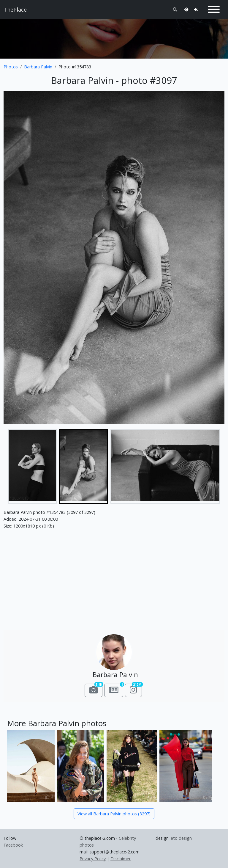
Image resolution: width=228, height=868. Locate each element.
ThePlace (15, 10)
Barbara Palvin (38, 67)
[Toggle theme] (186, 9)
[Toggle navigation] (214, 10)
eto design (181, 838)
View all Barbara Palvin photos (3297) (114, 814)
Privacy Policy (93, 859)
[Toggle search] (175, 9)
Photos (11, 67)
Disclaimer (121, 859)
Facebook (13, 845)
